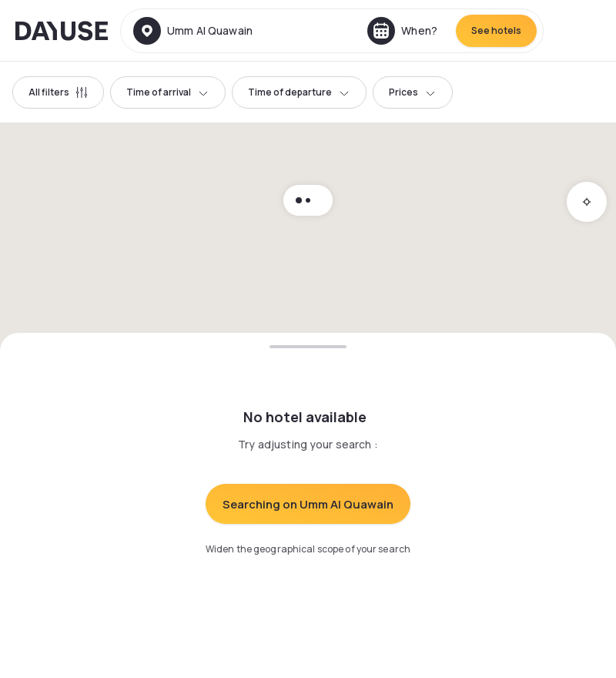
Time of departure (299, 92)
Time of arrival (168, 92)
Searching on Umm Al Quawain (308, 504)
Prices (413, 92)
